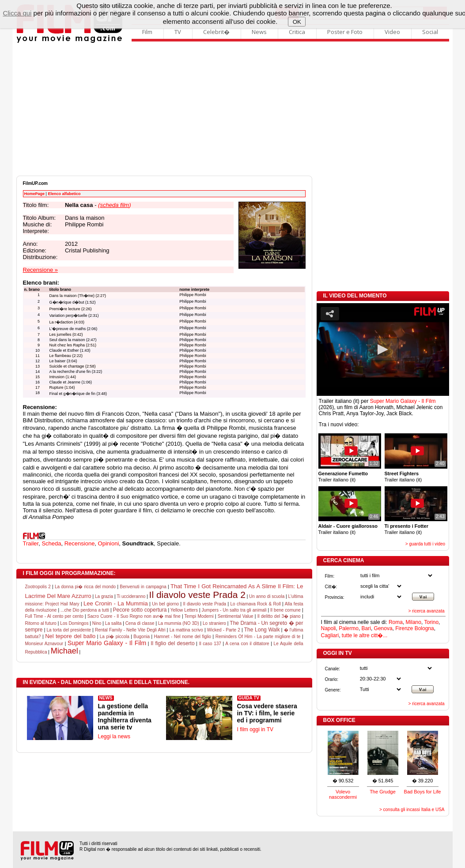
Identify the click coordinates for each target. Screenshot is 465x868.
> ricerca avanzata (427, 611)
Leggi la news (114, 736)
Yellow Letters (184, 610)
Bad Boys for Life (423, 792)
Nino (97, 623)
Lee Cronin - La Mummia (116, 603)
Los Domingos (74, 623)
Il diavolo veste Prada (204, 604)
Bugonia (142, 637)
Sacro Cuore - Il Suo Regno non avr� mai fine (134, 616)
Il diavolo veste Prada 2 (197, 595)
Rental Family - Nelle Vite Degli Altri (130, 630)
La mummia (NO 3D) (179, 623)
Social (430, 32)
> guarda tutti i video (425, 544)
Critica (297, 32)
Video (392, 32)
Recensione (80, 543)
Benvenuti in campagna (143, 587)
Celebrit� (216, 32)
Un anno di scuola (267, 596)
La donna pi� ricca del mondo (85, 587)
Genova (383, 628)
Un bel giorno (165, 604)
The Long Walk (262, 630)
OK (297, 22)
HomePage (35, 194)
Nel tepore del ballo (70, 636)
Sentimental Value (236, 616)
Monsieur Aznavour (44, 644)
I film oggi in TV (255, 729)
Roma (396, 622)
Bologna (424, 628)
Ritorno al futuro (41, 623)
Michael (64, 651)
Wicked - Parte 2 (224, 630)
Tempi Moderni (199, 616)
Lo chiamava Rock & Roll (256, 604)
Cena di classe (140, 623)
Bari (366, 628)
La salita (113, 623)
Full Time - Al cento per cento (54, 616)
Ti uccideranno (131, 596)
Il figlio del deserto (173, 643)
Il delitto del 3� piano (279, 616)
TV (178, 32)
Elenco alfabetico (64, 194)
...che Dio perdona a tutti (85, 610)
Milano (414, 622)
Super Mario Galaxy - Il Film (107, 643)
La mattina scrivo (186, 630)
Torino (431, 622)
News (259, 32)
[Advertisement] (233, 109)
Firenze (404, 628)
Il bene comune (285, 610)
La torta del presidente (69, 630)
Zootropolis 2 (38, 587)
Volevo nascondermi (343, 794)
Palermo (349, 628)
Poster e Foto (345, 32)
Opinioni (109, 543)
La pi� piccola (115, 637)
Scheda (51, 543)
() (114, 205)
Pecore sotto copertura (140, 610)
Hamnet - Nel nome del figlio (183, 637)
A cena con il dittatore (247, 644)
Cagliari (330, 635)
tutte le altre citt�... (365, 635)
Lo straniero (214, 623)
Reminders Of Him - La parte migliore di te (258, 637)
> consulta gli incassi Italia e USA (412, 810)
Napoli (329, 628)
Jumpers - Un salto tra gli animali (234, 610)
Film (147, 32)
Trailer (31, 543)
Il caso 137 (210, 644)
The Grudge (383, 792)
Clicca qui (17, 13)
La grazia (104, 596)
